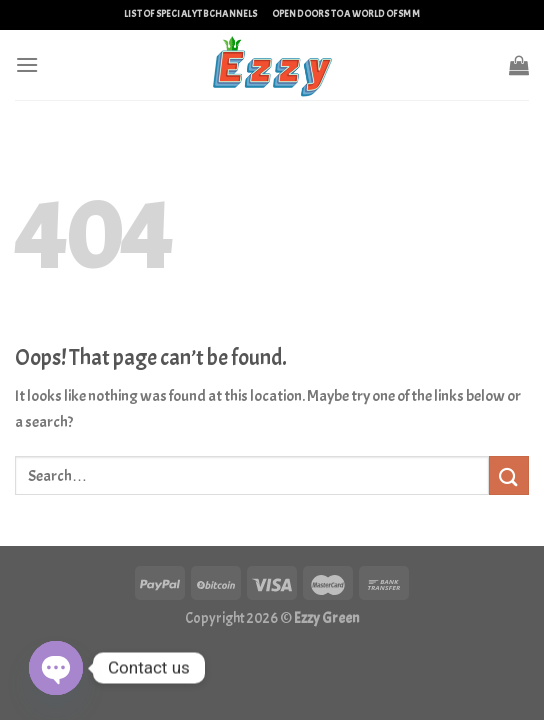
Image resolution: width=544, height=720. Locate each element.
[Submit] (509, 475)
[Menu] (27, 64)
